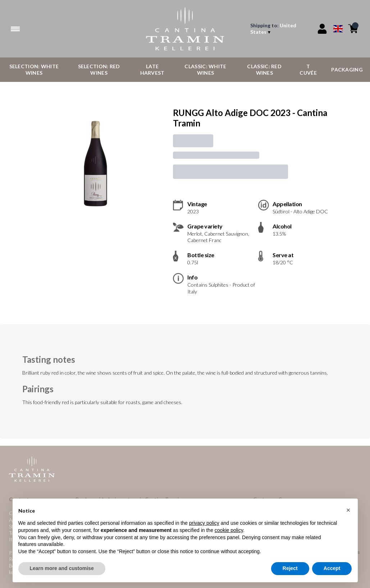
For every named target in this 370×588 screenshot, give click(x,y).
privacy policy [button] (204, 523)
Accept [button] (332, 569)
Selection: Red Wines (99, 70)
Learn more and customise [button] (62, 569)
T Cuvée (308, 70)
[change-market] (279, 29)
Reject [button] (290, 569)
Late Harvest (152, 70)
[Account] (322, 29)
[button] (348, 510)
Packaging (347, 70)
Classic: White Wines (205, 70)
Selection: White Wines (34, 70)
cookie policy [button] (229, 530)
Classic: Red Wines (264, 70)
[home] (185, 29)
